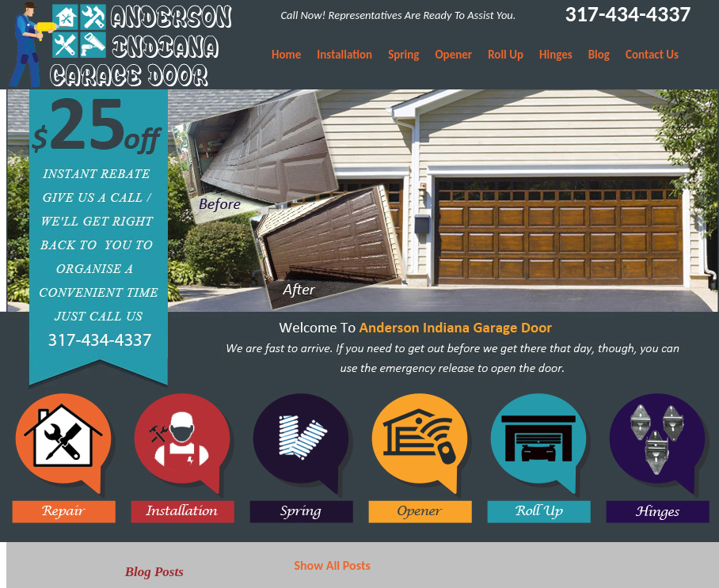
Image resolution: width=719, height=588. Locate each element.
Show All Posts (332, 565)
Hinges (556, 55)
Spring (403, 55)
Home (286, 55)
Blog (599, 55)
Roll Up (506, 55)
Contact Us (652, 55)
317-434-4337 (628, 14)
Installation (344, 55)
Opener (453, 55)
